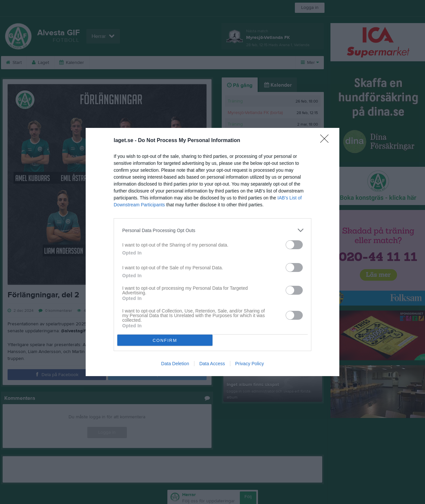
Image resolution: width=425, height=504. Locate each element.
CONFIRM (165, 340)
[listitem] (212, 230)
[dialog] (212, 252)
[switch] (294, 245)
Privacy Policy (250, 364)
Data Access (212, 364)
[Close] (326, 141)
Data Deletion (175, 364)
